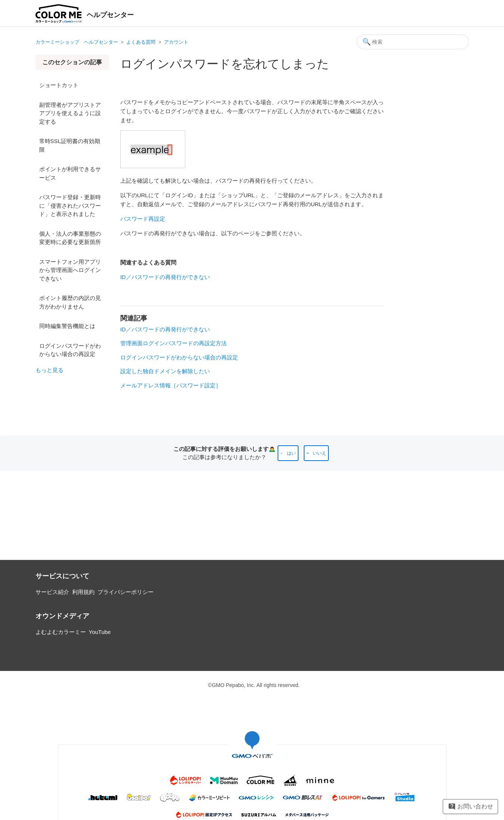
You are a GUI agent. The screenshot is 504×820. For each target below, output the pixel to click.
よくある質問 (141, 42)
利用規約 (83, 592)
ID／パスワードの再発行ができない (165, 277)
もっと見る (50, 370)
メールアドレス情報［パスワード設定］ (171, 385)
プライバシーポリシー (126, 592)
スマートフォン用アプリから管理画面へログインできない (70, 270)
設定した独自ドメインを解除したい (165, 371)
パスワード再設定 (143, 219)
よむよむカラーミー (61, 632)
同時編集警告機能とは (67, 326)
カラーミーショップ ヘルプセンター (77, 42)
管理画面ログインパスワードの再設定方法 (174, 343)
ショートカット (59, 85)
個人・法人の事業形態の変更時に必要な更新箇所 (70, 238)
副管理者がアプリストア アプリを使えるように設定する (70, 113)
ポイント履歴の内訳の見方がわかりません (70, 302)
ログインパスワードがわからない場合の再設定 (70, 350)
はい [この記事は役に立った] (291, 453)
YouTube (100, 632)
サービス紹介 (52, 592)
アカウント (176, 42)
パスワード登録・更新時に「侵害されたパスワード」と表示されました (70, 205)
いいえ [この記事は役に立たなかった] (319, 453)
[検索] (413, 42)
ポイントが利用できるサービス (70, 173)
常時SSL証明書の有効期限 (70, 145)
